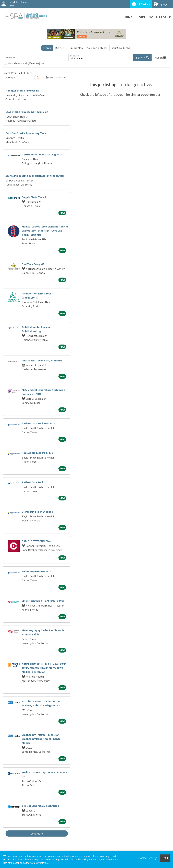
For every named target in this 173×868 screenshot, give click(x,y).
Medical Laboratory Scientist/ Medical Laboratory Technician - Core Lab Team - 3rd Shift (45, 231)
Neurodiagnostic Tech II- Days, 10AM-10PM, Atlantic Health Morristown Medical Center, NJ (45, 668)
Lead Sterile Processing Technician (27, 112)
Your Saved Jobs (121, 48)
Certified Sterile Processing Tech (26, 133)
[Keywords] (36, 58)
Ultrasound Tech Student (37, 512)
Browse (60, 48)
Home (128, 17)
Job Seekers (141, 4)
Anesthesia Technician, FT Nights (42, 360)
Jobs (141, 17)
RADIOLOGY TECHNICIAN (37, 541)
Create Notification (56, 77)
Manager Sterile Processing (22, 90)
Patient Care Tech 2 (34, 482)
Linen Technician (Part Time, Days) (43, 601)
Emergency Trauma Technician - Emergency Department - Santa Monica (41, 739)
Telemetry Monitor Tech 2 (38, 571)
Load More (37, 833)
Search (47, 48)
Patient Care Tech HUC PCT (38, 423)
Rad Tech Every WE (33, 264)
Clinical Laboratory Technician (40, 806)
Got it (165, 858)
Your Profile (160, 17)
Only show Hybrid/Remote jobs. (26, 63)
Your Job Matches (97, 48)
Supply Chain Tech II (34, 197)
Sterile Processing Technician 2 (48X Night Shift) (35, 176)
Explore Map (76, 48)
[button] (160, 58)
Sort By (9, 77)
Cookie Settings (148, 858)
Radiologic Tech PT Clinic (37, 453)
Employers (162, 4)
